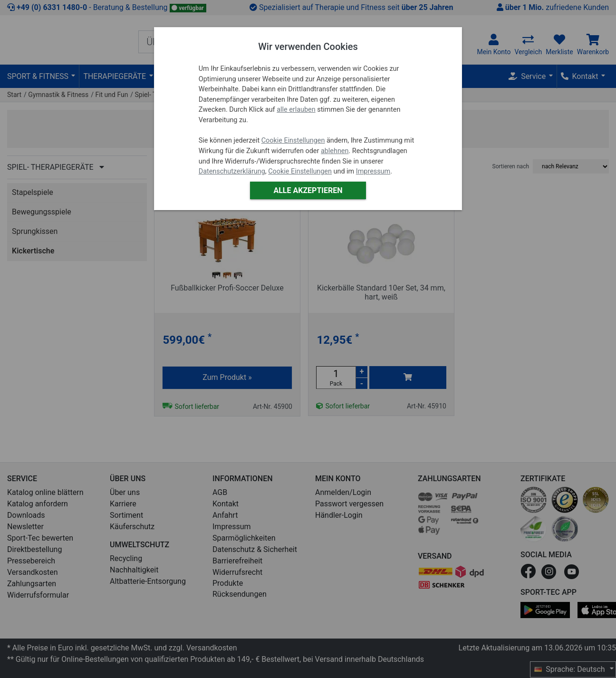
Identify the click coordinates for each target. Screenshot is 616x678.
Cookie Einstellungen (293, 140)
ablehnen (335, 151)
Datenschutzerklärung (232, 171)
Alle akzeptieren (308, 190)
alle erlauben (296, 110)
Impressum (373, 171)
